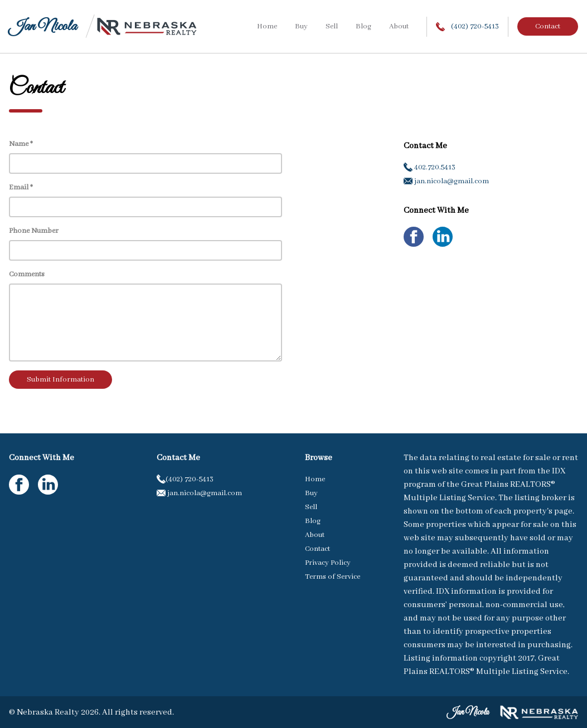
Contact (548, 26)
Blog (363, 26)
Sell (332, 26)
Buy (301, 26)
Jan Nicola (43, 26)
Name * (21, 144)
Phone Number (34, 231)
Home (267, 26)
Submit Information (60, 380)
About (399, 26)
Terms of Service (333, 577)
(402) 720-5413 (467, 26)
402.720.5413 (430, 167)
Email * (21, 187)
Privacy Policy (328, 563)
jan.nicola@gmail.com (446, 181)
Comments (27, 274)
